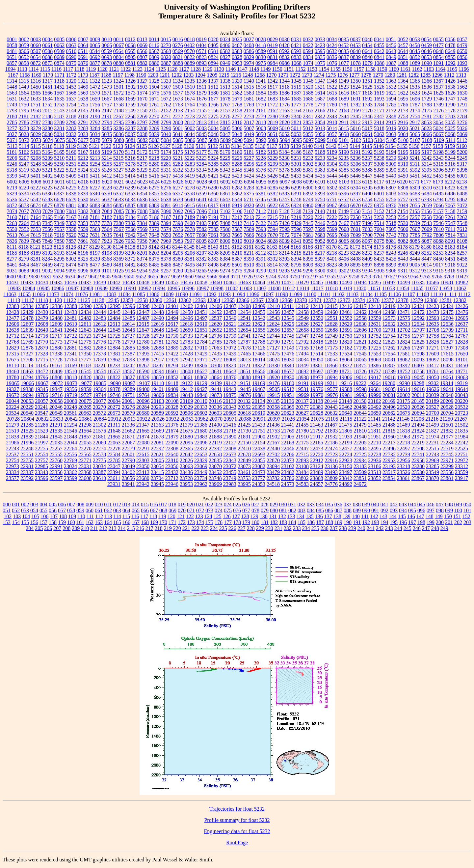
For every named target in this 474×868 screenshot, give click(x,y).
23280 (418, 466)
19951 (288, 395)
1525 (367, 87)
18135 (41, 365)
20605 (230, 413)
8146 (201, 247)
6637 (154, 199)
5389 (379, 170)
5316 (450, 164)
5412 (107, 176)
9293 (284, 271)
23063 (186, 466)
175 (209, 522)
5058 (344, 134)
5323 (71, 170)
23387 (99, 472)
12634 (418, 324)
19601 (375, 389)
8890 (344, 265)
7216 (284, 217)
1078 (355, 63)
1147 (242, 69)
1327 (142, 81)
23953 (186, 484)
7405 (213, 223)
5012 (308, 128)
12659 (317, 330)
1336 (201, 81)
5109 (439, 140)
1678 (225, 99)
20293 (157, 407)
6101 (320, 182)
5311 (415, 164)
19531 (302, 389)
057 (62, 510)
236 (325, 528)
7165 (47, 217)
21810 (360, 431)
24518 (273, 484)
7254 (403, 217)
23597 (56, 478)
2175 (427, 111)
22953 (389, 460)
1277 (354, 75)
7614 (24, 235)
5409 (71, 176)
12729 (157, 336)
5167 (83, 152)
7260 (438, 217)
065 (136, 510)
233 (297, 528)
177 (228, 522)
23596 (41, 478)
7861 (83, 241)
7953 (130, 241)
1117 (68, 69)
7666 (249, 235)
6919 (237, 205)
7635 (107, 235)
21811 (374, 431)
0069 (142, 45)
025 (237, 504)
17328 (41, 354)
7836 (12, 241)
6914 (178, 205)
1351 (367, 81)
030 (283, 504)
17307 (447, 348)
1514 (237, 87)
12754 (389, 336)
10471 (288, 282)
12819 (331, 342)
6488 (462, 194)
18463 (27, 371)
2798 (154, 122)
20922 (144, 419)
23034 (99, 466)
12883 (99, 348)
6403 (391, 194)
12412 (302, 306)
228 (251, 528)
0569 (178, 51)
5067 (438, 134)
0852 (415, 57)
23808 (317, 478)
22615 (143, 454)
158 (53, 522)
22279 (128, 448)
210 (85, 528)
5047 (225, 134)
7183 (118, 217)
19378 (114, 389)
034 (320, 504)
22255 (41, 448)
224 (214, 528)
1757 (107, 105)
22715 (302, 454)
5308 (379, 164)
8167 (320, 247)
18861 (186, 377)
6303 (344, 188)
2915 (391, 122)
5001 (178, 128)
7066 (438, 205)
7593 (261, 229)
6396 (344, 194)
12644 (99, 330)
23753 (244, 478)
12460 (331, 312)
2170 (367, 111)
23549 (433, 472)
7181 (95, 217)
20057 (42, 401)
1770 (261, 105)
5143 (343, 146)
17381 (114, 354)
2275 (213, 116)
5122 (106, 146)
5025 (450, 128)
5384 (332, 170)
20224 (13, 407)
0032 (308, 39)
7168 (83, 217)
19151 (244, 383)
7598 (320, 229)
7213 (249, 217)
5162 (24, 152)
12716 (41, 336)
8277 (12, 259)
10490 (346, 282)
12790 (273, 342)
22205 (360, 443)
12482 (85, 318)
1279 (378, 75)
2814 (213, 122)
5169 (107, 152)
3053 (427, 122)
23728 (186, 478)
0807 (142, 57)
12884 (114, 348)
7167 (71, 217)
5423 (237, 176)
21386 (201, 425)
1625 (438, 93)
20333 (201, 407)
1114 (33, 69)
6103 (344, 182)
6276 (166, 188)
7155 (414, 211)
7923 (107, 241)
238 (343, 528)
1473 (107, 87)
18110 (13, 365)
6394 (332, 194)
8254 (450, 253)
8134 (118, 247)
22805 (157, 460)
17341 (70, 354)
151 (457, 516)
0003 (36, 39)
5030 (47, 134)
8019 (249, 241)
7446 (320, 223)
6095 (261, 182)
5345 (237, 170)
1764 (190, 105)
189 (338, 522)
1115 (45, 69)
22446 (288, 448)
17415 (157, 354)
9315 (438, 271)
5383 (320, 170)
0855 (450, 57)
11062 (460, 288)
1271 (283, 75)
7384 (142, 223)
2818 (261, 122)
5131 (201, 146)
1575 (154, 93)
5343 (225, 170)
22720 (317, 454)
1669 (130, 99)
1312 (449, 75)
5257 (118, 164)
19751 (128, 395)
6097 (285, 182)
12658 (302, 330)
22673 (230, 454)
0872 (36, 63)
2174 (415, 111)
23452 (215, 472)
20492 (375, 407)
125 (218, 516)
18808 (56, 377)
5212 (83, 158)
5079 (107, 140)
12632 (389, 324)
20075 (85, 401)
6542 (36, 199)
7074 (12, 211)
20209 (447, 401)
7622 (83, 235)
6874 (36, 205)
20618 (244, 413)
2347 (379, 116)
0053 (415, 39)
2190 (95, 116)
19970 (317, 395)
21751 (259, 431)
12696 (360, 330)
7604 (379, 229)
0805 (130, 57)
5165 (59, 152)
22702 (273, 454)
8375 (154, 259)
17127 (273, 348)
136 (319, 516)
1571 (107, 93)
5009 (273, 128)
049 (458, 504)
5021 (415, 128)
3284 (95, 128)
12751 (360, 336)
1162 (417, 69)
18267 (143, 365)
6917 (213, 205)
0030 (284, 39)
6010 (48, 182)
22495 (375, 448)
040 (375, 504)
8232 (367, 253)
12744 (273, 336)
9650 (129, 277)
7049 (403, 205)
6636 (142, 199)
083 (302, 510)
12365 (228, 300)
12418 (375, 306)
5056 (320, 134)
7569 (142, 229)
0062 (59, 45)
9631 (46, 277)
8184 (462, 247)
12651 (201, 330)
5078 (95, 140)
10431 (13, 282)
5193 (379, 152)
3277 (12, 128)
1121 (114, 69)
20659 (375, 413)
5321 (47, 170)
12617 (172, 324)
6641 (201, 199)
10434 (41, 282)
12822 (375, 342)
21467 (331, 425)
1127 (184, 69)
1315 (24, 81)
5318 (12, 170)
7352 (71, 223)
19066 (27, 383)
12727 (128, 336)
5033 (83, 134)
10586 (433, 282)
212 (103, 528)
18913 (259, 377)
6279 (201, 188)
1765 (201, 105)
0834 (308, 57)
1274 (319, 75)
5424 (249, 176)
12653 (230, 330)
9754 (319, 277)
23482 (288, 472)
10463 (244, 282)
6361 (225, 194)
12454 (244, 312)
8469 (47, 265)
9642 (93, 277)
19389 (128, 389)
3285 (107, 128)
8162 (260, 247)
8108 (462, 241)
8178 (403, 247)
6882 (83, 205)
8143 (166, 247)
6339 (83, 194)
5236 (355, 158)
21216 (432, 419)
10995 (173, 288)
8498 (213, 265)
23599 (70, 478)
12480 (56, 318)
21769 (288, 431)
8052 (320, 241)
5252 (83, 164)
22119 (215, 443)
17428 (186, 354)
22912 (317, 460)
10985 (43, 288)
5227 (249, 158)
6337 (59, 194)
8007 (213, 241)
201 (449, 522)
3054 (438, 122)
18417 (432, 365)
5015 (344, 128)
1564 (24, 93)
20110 (201, 401)
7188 (178, 217)
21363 (157, 425)
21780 (302, 431)
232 (288, 528)
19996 (375, 395)
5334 (201, 170)
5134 (236, 146)
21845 (56, 437)
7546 (438, 223)
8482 (130, 265)
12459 (317, 312)
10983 (14, 288)
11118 (41, 300)
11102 (338, 294)
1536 (427, 87)
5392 (415, 170)
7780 (403, 235)
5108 (427, 140)
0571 (201, 51)
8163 (272, 247)
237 (334, 528)
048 (449, 504)
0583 (237, 51)
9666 (212, 277)
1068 (296, 63)
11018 (331, 288)
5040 (166, 134)
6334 (24, 194)
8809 (308, 265)
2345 (355, 116)
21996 (27, 443)
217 (149, 528)
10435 (56, 282)
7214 (261, 217)
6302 (332, 188)
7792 (427, 235)
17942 (186, 360)
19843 (186, 395)
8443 (403, 259)
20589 (157, 413)
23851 (360, 478)
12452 (215, 312)
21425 (244, 425)
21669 (157, 431)
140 (356, 516)
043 (403, 504)
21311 (114, 425)
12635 (433, 324)
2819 (273, 122)
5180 (237, 152)
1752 (47, 105)
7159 (462, 211)
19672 (13, 395)
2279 (261, 116)
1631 (12, 99)
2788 (47, 122)
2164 (296, 111)
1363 (391, 81)
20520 (404, 407)
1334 (178, 81)
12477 (13, 318)
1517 (273, 87)
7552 (24, 229)
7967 (154, 241)
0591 (273, 51)
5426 (273, 176)
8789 (284, 265)
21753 (273, 431)
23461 (244, 472)
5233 (320, 158)
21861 (99, 437)
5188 (320, 152)
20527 (433, 407)
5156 (414, 146)
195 (394, 522)
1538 (450, 87)
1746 (438, 99)
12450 (186, 312)
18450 (461, 365)
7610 (438, 229)
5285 (213, 164)
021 (200, 504)
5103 (368, 140)
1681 (249, 99)
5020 (403, 128)
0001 (12, 39)
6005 (24, 182)
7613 (12, 235)
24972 (360, 484)
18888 (244, 377)
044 (412, 504)
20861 (86, 419)
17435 (215, 354)
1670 (142, 99)
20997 (274, 419)
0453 (355, 45)
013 (126, 504)
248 (435, 528)
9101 (107, 271)
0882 (142, 63)
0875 (71, 63)
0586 (249, 51)
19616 (418, 389)
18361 (316, 365)
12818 (317, 342)
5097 (308, 140)
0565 (130, 51)
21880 (186, 437)
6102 (332, 182)
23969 (215, 484)
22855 (259, 460)
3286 (118, 128)
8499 (225, 265)
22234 (447, 443)
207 (57, 528)
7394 (166, 223)
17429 (201, 354)
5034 (95, 134)
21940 (360, 437)
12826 (433, 342)
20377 (302, 407)
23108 (302, 466)
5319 (24, 170)
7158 (450, 211)
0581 (213, 51)
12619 (201, 324)
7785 (415, 235)
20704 (447, 413)
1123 (137, 69)
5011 (296, 128)
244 (398, 528)
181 (265, 522)
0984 (273, 63)
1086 (379, 63)
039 (366, 504)
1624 (427, 93)
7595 (284, 229)
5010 (284, 128)
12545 (288, 318)
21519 (13, 431)
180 (255, 522)
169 (154, 522)
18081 (389, 360)
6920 (249, 205)
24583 (302, 484)
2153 (178, 111)
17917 (157, 360)
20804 (28, 419)
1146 (231, 69)
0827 (225, 57)
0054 (427, 39)
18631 (215, 371)
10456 (186, 282)
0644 (403, 51)
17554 (389, 354)
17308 (461, 348)
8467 (36, 265)
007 (71, 504)
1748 (462, 99)
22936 (375, 460)
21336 (128, 425)
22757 (41, 460)
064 (126, 510)
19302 (432, 383)
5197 (427, 152)
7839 (24, 241)
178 (237, 522)
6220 (24, 188)
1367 (438, 81)
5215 (118, 158)
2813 (201, 122)
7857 (71, 241)
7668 (261, 235)
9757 (342, 277)
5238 (379, 158)
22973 (13, 466)
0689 (59, 57)
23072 (230, 466)
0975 (261, 63)
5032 (71, 134)
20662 (389, 413)
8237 (379, 253)
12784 (201, 342)
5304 (332, 164)
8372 (130, 259)
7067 (450, 205)
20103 (158, 401)
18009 (230, 360)
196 (403, 522)
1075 (320, 63)
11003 (245, 288)
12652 (215, 330)
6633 (118, 199)
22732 (389, 454)
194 (384, 522)
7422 (261, 223)
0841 (379, 57)
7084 (107, 211)
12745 (288, 336)
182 (274, 522)
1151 (289, 69)
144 (393, 516)
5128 (177, 146)
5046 (213, 134)
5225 (225, 158)
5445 (344, 176)
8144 (177, 247)
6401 (379, 194)
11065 (24, 294)
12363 (199, 300)
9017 (438, 265)
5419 (190, 176)
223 (205, 528)
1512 (213, 87)
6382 (273, 194)
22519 (447, 448)
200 (440, 522)
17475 (273, 354)
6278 (190, 188)
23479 (273, 472)
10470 (273, 282)
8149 (213, 247)
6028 (202, 182)
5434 (308, 176)
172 (182, 522)
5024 (438, 128)
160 (71, 522)
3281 (59, 128)
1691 (355, 99)
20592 (172, 413)
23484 (302, 472)
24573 (288, 484)
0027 (249, 39)
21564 (85, 431)
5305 (344, 164)
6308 (403, 188)
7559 (83, 229)
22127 (230, 443)
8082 (403, 241)
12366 (243, 300)
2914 (379, 122)
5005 (225, 128)
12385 (41, 306)
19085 (100, 383)
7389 (154, 223)
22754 (13, 460)
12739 (230, 336)
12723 (85, 336)
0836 (332, 57)
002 (25, 504)
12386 (56, 306)
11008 (274, 288)
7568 (130, 229)
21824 (418, 431)
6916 (201, 205)
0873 (47, 63)
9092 (47, 271)
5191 (355, 152)
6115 (367, 182)
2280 (273, 116)
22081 (157, 443)
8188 (24, 253)
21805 (346, 431)
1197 (118, 75)
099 (449, 510)
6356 (166, 194)
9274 (225, 271)
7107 (249, 211)
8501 (237, 265)
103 (17, 516)
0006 (71, 39)
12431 (56, 312)
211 (94, 528)
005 (53, 504)
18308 (215, 365)
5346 (249, 170)
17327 (27, 354)
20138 (316, 401)
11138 (98, 300)
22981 (27, 466)
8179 (414, 247)
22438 (259, 448)
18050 (317, 360)
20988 (245, 419)
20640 (346, 413)
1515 (249, 87)
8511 (261, 265)
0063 (71, 45)
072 (200, 510)
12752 (375, 336)
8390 (249, 259)
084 (311, 510)
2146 (95, 111)
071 (191, 510)
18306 (200, 365)
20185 (418, 401)
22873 (288, 460)
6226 (83, 188)
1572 (118, 93)
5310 (403, 164)
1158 (370, 69)
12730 (172, 336)
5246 (12, 164)
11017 (317, 288)
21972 (418, 437)
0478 (450, 45)
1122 (126, 69)
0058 (12, 45)
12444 (99, 312)
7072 (462, 205)
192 (366, 522)
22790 (128, 460)
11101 (324, 294)
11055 (417, 288)
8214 (284, 253)
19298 (418, 383)
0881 (130, 63)
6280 (213, 188)
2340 (296, 116)
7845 (36, 241)
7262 (462, 217)
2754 (415, 116)
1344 (284, 81)
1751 (36, 105)
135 (310, 516)
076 (237, 510)
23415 (157, 472)
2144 (71, 111)
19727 (85, 395)
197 (412, 522)
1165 (452, 69)
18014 (259, 360)
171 (172, 522)
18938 (302, 377)
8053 (332, 241)
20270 (99, 407)
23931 (114, 484)
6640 (190, 199)
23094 (273, 466)
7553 (36, 229)
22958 (418, 460)
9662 (200, 277)
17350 (85, 354)
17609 (433, 354)
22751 (461, 454)
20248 (70, 407)
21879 (172, 437)
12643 (85, 330)
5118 (59, 146)
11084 (124, 294)
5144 (355, 146)
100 (458, 510)
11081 (96, 294)
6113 (356, 182)
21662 (128, 431)
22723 (331, 454)
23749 (230, 478)
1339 (237, 81)
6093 (237, 182)
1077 (344, 63)
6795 (450, 199)
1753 (59, 105)
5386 (355, 170)
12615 (143, 324)
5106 (403, 140)
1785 (391, 105)
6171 (414, 182)
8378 (166, 259)
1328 (154, 81)
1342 (273, 81)
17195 (360, 348)
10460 (215, 282)
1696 (415, 99)
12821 (360, 342)
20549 (56, 413)
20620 (273, 413)
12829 (13, 348)
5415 (142, 176)
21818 (404, 431)
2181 (24, 116)
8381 (190, 259)
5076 (71, 140)
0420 (284, 45)
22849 (244, 460)
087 (338, 510)
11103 (352, 294)
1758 (118, 105)
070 (182, 510)
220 (177, 528)
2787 (36, 122)
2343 (332, 116)
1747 (450, 99)
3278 (24, 128)
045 (421, 504)
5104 (380, 140)
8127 (83, 247)
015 (145, 504)
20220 (461, 401)
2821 (296, 122)
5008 (261, 128)
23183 (360, 466)
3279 (36, 128)
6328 (462, 188)
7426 (284, 223)
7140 (320, 211)
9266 (213, 271)
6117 (379, 182)
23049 (128, 466)
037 (348, 504)
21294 (70, 425)
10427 (462, 277)
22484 (360, 448)
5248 (36, 164)
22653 (201, 454)
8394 (296, 259)
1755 (83, 105)
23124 (317, 466)
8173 (355, 247)
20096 (143, 401)
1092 (450, 63)
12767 (461, 336)
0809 (154, 57)
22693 (259, 454)
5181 (249, 152)
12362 (185, 300)
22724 (346, 454)
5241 (415, 158)
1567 (59, 93)
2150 (142, 111)
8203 (154, 253)
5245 (462, 158)
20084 (114, 401)
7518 (391, 223)
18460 (13, 371)
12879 (41, 348)
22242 (461, 443)
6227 (95, 188)
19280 (389, 383)
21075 (317, 419)
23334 (13, 472)
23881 (447, 478)
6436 (403, 194)
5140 (307, 146)
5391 (403, 170)
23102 (288, 466)
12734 (201, 336)
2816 (237, 122)
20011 (418, 395)
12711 (461, 330)
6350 (107, 194)
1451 (47, 87)
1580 (213, 93)
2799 (166, 122)
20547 (41, 413)
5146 (379, 146)
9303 (355, 271)
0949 (225, 63)
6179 (438, 182)
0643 (391, 51)
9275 (237, 271)
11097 (267, 294)
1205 (212, 75)
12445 (114, 312)
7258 (427, 217)
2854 (320, 122)
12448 (157, 312)
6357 (178, 194)
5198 (438, 152)
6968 (344, 205)
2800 (178, 122)
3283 (83, 128)
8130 (106, 247)
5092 (261, 140)
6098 (297, 182)
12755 (404, 336)
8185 (12, 253)
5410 (83, 176)
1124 (149, 69)
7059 (427, 205)
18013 (244, 360)
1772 (273, 105)
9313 (427, 271)
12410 (273, 306)
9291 (273, 271)
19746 (114, 395)
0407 (237, 45)
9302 (344, 271)
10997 (202, 288)
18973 (317, 377)
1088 (403, 63)
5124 (130, 146)
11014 (303, 288)
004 (43, 504)
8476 (83, 265)
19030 (404, 377)
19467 (259, 389)
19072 (56, 383)
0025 (237, 39)
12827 (447, 342)
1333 (166, 81)
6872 (12, 205)
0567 (154, 51)
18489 (56, 371)
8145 (189, 247)
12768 (13, 342)
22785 (114, 460)
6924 (296, 205)
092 (384, 510)
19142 (230, 383)
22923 (346, 460)
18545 (85, 371)
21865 (114, 437)
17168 (317, 348)
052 (16, 510)
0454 (367, 45)
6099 (308, 182)
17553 (375, 354)
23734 (201, 478)
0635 (344, 51)
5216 (130, 158)
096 (421, 510)
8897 (367, 265)
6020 (107, 182)
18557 (114, 371)
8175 (379, 247)
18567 (128, 371)
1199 (141, 75)
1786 (403, 105)
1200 (153, 75)
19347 (56, 389)
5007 (249, 128)
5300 (284, 164)
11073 (53, 294)
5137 (272, 146)
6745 (261, 199)
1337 (213, 81)
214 (122, 528)
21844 (41, 437)
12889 (172, 348)
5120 (82, 146)
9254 (142, 271)
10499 (404, 282)
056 (53, 510)
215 (131, 528)
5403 (59, 176)
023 (219, 504)
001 (16, 504)
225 (223, 528)
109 (72, 516)
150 (448, 516)
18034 (302, 360)
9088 (24, 271)
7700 (367, 235)
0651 (12, 57)
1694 (391, 99)
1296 (437, 75)
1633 (36, 99)
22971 (447, 460)
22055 (85, 443)
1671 (154, 99)
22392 (215, 448)
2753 (403, 116)
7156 (426, 211)
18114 (27, 365)
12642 (70, 330)
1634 (47, 99)
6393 (320, 194)
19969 (302, 395)
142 (374, 516)
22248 (27, 448)
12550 (317, 318)
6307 (391, 188)
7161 (24, 217)
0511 (83, 51)
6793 (427, 199)
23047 (114, 466)
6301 (320, 188)
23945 (157, 484)
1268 (259, 75)
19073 (71, 383)
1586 (284, 93)
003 (34, 504)
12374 (358, 300)
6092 (225, 182)
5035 (107, 134)
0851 (403, 57)
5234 (332, 158)
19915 (273, 395)
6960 (308, 205)
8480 (107, 265)
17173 (331, 348)
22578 (99, 454)
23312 (461, 466)
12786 (230, 342)
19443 (230, 389)
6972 (367, 205)
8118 (24, 247)
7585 (213, 229)
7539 (415, 223)
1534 (403, 87)
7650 (166, 235)
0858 (24, 63)
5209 (47, 158)
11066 (38, 294)
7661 (213, 235)
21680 (201, 431)
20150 (360, 401)
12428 (13, 312)
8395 (308, 259)
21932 (331, 437)
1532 (391, 87)
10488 (331, 282)
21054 (303, 419)
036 (338, 504)
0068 (130, 45)
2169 (355, 111)
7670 (273, 235)
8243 (391, 253)
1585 (273, 93)
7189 (190, 217)
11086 (153, 294)
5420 (201, 176)
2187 (59, 116)
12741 (244, 336)
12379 (416, 300)
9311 (403, 271)
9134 (130, 271)
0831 (273, 57)
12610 (70, 324)
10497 (389, 282)
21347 (143, 425)
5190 (344, 152)
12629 (346, 324)
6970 (355, 205)
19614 (404, 389)
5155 (402, 146)
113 (108, 516)
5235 (344, 158)
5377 (273, 170)
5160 (461, 146)
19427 (201, 389)
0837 (344, 57)
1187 (94, 75)
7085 (119, 211)
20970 (216, 419)
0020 (213, 39)
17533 (331, 354)
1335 (190, 81)
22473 (317, 448)
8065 (344, 241)
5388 (367, 170)
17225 (375, 348)
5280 (154, 164)
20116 (215, 401)
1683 (273, 99)
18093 (418, 360)
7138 (296, 211)
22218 (404, 443)
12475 (447, 312)
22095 (186, 443)
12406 (215, 306)
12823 (389, 342)
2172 (391, 111)
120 (171, 516)
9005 (415, 265)
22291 (143, 448)
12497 (201, 318)
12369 (286, 300)
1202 (176, 75)
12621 (230, 324)
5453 (438, 176)
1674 (190, 99)
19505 (273, 389)
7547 (450, 223)
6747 (284, 199)
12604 (447, 318)
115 (126, 516)
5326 (107, 170)
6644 (237, 199)
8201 (142, 253)
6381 (261, 194)
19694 (27, 395)
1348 (332, 81)
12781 (157, 342)
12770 (41, 342)
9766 (437, 277)
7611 (450, 229)
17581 (404, 354)
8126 (71, 247)
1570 (95, 93)
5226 (237, 158)
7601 (355, 229)
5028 (24, 134)
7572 (154, 229)
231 (278, 528)
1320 (71, 81)
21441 (288, 425)
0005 (59, 39)
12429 (27, 312)
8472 (59, 265)
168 (145, 522)
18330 (273, 365)
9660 (188, 277)
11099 (296, 294)
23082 (259, 466)
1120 (102, 69)
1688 (332, 99)
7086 (131, 211)
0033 (320, 39)
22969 (433, 460)
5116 (47, 146)
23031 (85, 466)
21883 (201, 437)
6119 (391, 182)
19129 (201, 383)
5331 (166, 170)
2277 (237, 116)
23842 (346, 478)
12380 (431, 300)
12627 (317, 324)
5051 (273, 134)
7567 (118, 229)
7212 (237, 217)
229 (260, 528)
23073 (244, 466)
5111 (450, 140)
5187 (308, 152)
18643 (230, 371)
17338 (56, 354)
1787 (415, 105)
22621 (157, 454)
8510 (249, 265)
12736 (215, 336)
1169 (36, 75)
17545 (360, 354)
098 (440, 510)
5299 (273, 164)
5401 (36, 176)
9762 (390, 277)
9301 (332, 271)
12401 (172, 306)
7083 (95, 211)
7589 (249, 229)
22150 (244, 443)
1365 (415, 81)
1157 (359, 69)
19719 (70, 395)
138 (337, 516)
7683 (320, 235)
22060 (99, 443)
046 (431, 504)
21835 (461, 431)
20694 (418, 413)
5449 (391, 176)
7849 (47, 241)
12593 (433, 318)
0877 (95, 63)
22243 (13, 448)
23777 (259, 478)
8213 (273, 253)
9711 (236, 277)
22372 (201, 448)
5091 (249, 140)
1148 (254, 69)
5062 (379, 134)
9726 (248, 277)
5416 (154, 176)
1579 (201, 93)
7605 (391, 229)
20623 (288, 413)
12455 (259, 312)
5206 (12, 158)
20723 (461, 413)
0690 (71, 57)
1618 (367, 93)
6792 (415, 199)
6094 (249, 182)
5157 (426, 146)
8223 (344, 253)
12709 (447, 330)
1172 (71, 75)
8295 (59, 259)
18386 (374, 365)
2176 (438, 111)
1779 (320, 105)
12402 (186, 306)
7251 (367, 217)
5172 (142, 152)
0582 (225, 51)
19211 (331, 383)
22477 (346, 448)
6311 (438, 188)
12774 (70, 342)
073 (209, 510)
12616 (157, 324)
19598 (360, 389)
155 (25, 522)
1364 (403, 81)
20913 (129, 419)
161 (80, 522)
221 (186, 528)
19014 (360, 377)
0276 (178, 45)
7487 (355, 223)
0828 (237, 57)
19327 (13, 389)
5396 (438, 170)
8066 (355, 241)
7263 (12, 223)
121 (181, 516)
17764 (70, 360)
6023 (143, 182)
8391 (261, 259)
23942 (143, 484)
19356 (70, 389)
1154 (324, 69)
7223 (344, 217)
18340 (287, 365)
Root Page (237, 842)
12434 (85, 312)
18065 (360, 360)
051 (7, 510)
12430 (41, 312)
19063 (461, 377)
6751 (332, 199)
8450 (438, 259)
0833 (296, 57)
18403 (418, 365)
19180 (288, 383)
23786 (288, 478)
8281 (36, 259)
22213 (389, 443)
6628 (59, 199)
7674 (296, 235)
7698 (344, 235)
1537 (438, 87)
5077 (83, 140)
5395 (427, 170)
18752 (404, 371)
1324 (118, 81)
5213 (95, 158)
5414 (130, 176)
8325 (83, 259)
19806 (157, 395)
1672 (166, 99)
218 (159, 528)
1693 (379, 99)
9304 (367, 271)
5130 (189, 146)
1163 (429, 69)
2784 (462, 116)
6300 (308, 188)
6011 (59, 182)
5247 (24, 164)
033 (311, 504)
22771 (85, 460)
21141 (374, 419)
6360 (213, 194)
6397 (355, 194)
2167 (332, 111)
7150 (355, 211)
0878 (107, 63)
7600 (344, 229)
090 (366, 510)
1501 (118, 87)
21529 (41, 431)
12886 (143, 348)
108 (63, 516)
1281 (402, 75)
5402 (47, 176)
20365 (288, 407)
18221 (99, 365)
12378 (402, 300)
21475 (346, 425)
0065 (95, 45)
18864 (215, 377)
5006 (237, 128)
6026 (178, 182)
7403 (201, 223)
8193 (59, 253)
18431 (447, 365)
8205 (178, 253)
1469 (83, 87)
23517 (389, 472)
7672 (284, 235)
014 (136, 504)
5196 (415, 152)
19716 (56, 395)
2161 (261, 111)
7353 (83, 223)
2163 (284, 111)
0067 (118, 45)
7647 (142, 235)
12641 (56, 330)
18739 (389, 371)
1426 (450, 81)
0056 (450, 39)
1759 (130, 105)
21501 (447, 425)
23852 (375, 478)
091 (375, 510)
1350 (355, 81)
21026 (288, 419)
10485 (317, 282)
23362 (70, 472)
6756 (391, 199)
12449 (172, 312)
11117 (28, 300)
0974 (249, 63)
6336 (47, 194)
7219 (296, 217)
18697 (317, 371)
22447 (302, 448)
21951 (375, 437)
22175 (302, 443)
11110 (436, 294)
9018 (450, 265)
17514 (317, 354)
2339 (284, 116)
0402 (190, 45)
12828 (461, 342)
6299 (296, 188)
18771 (461, 371)
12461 (346, 312)
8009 (225, 241)
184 (292, 522)
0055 (438, 39)
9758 (354, 277)
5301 (296, 164)
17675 (13, 360)
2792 (95, 122)
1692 (367, 99)
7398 (178, 223)
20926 (158, 419)
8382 (201, 259)
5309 (391, 164)
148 (430, 516)
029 (274, 504)
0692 (95, 57)
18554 (99, 371)
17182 (346, 348)
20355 (259, 407)
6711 (249, 199)
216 (140, 528)
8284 (47, 259)
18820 (85, 377)
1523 (344, 87)
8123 (47, 247)
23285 (433, 466)
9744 (271, 277)
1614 (320, 93)
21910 (302, 437)
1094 (11, 69)
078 (255, 510)
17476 (288, 354)
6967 (332, 205)
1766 (213, 105)
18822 (114, 377)
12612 (99, 324)
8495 (190, 265)
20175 (403, 401)
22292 (157, 448)
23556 (447, 472)
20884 (100, 419)
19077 (85, 383)
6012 (71, 182)
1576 (166, 93)
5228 (261, 158)
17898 (143, 360)
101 (467, 510)
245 (408, 528)
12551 (331, 318)
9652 (141, 277)
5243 (438, 158)
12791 (288, 342)
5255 (107, 164)
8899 (391, 265)
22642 (186, 454)
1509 (178, 87)
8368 (107, 259)
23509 (360, 472)
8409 (367, 259)
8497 (201, 265)
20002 (404, 395)
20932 (172, 419)
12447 (143, 312)
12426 (461, 306)
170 (163, 522)
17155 (302, 348)
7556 (47, 229)
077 (246, 510)
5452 (427, 176)
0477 (438, 45)
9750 (295, 277)
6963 (320, 205)
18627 (201, 371)
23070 (215, 466)
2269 (142, 116)
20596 (186, 413)
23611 (114, 478)
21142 (389, 419)
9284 (249, 271)
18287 (157, 365)
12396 (128, 306)
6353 (130, 194)
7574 (166, 229)
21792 (317, 431)
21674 (172, 431)
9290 (261, 271)
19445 (244, 389)
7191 (213, 217)
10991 (130, 288)
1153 (312, 69)
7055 (415, 205)
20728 (13, 419)
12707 (418, 330)
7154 (403, 211)
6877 (47, 205)
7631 (95, 235)
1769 (249, 105)
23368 (85, 472)
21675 (186, 431)
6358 (190, 194)
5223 (201, 158)
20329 (186, 407)
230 (269, 528)
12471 (404, 312)
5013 (320, 128)
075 (228, 510)
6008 (36, 182)
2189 (83, 116)
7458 (332, 223)
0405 (213, 45)
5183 (273, 152)
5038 (142, 134)
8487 (178, 265)
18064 (346, 360)
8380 (178, 259)
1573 (130, 93)
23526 (404, 472)
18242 (128, 365)
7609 (427, 229)
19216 (345, 383)
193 (375, 522)
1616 (344, 93)
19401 (157, 389)
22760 (56, 460)
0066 (107, 45)
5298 (261, 164)
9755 (330, 277)
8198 (107, 253)
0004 (47, 39)
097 (431, 510)
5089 (225, 140)
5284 (201, 164)
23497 (346, 472)
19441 (215, 389)
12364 (214, 300)
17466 (259, 354)
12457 (288, 312)
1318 (59, 81)
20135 (273, 401)
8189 (36, 253)
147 (420, 516)
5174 (166, 152)
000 (7, 504)
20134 (258, 401)
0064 (83, 45)
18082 (404, 360)
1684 (284, 99)
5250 (59, 164)
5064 (403, 134)
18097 (433, 360)
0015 (166, 39)
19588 (346, 389)
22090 (172, 443)
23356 (56, 472)
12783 (186, 342)
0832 (284, 57)
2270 (154, 116)
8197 (95, 253)
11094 (238, 294)
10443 (128, 282)
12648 (157, 330)
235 (315, 528)
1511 (201, 87)
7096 (202, 211)
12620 (215, 324)
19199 (317, 383)
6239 (130, 188)
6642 (213, 199)
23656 (128, 478)
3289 (154, 128)
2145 (83, 111)
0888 (178, 63)
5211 (71, 158)
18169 (70, 365)
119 (162, 516)
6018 (83, 182)
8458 (462, 259)
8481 (118, 265)
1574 (142, 93)
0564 (118, 51)
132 (282, 516)
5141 (319, 146)
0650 (462, 51)
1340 (249, 81)
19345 (41, 389)
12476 (461, 312)
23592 (27, 478)
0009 (95, 39)
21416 (230, 425)
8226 (355, 253)
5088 (214, 140)
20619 (259, 413)
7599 (332, 229)
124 (208, 516)
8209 (225, 253)
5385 (344, 170)
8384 (225, 259)
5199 (450, 152)
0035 (344, 39)
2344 (344, 116)
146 (411, 516)
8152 (237, 247)
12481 (70, 318)
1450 (36, 87)
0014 (154, 39)
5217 (142, 158)
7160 (12, 217)
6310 (427, 188)
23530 (418, 472)
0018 (190, 39)
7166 (59, 217)
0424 (332, 45)
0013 (142, 39)
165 (117, 522)
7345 (47, 223)
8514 (273, 265)
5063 (391, 134)
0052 (403, 39)
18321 (244, 365)
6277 (178, 188)
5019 (391, 128)
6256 (142, 188)
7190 (201, 217)
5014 (332, 128)
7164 (36, 217)
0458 (415, 45)
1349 (344, 81)
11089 (167, 294)
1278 (366, 75)
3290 (166, 128)
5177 (201, 152)
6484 (427, 194)
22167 (273, 443)
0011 (118, 39)
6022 (131, 182)
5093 (273, 140)
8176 (391, 247)
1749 (12, 105)
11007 (260, 288)
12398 (143, 306)
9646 (117, 277)
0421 (296, 45)
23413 (143, 472)
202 (458, 522)
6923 (284, 205)
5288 (237, 164)
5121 (94, 146)
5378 (284, 170)
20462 (346, 407)
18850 (157, 377)
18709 (331, 371)
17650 (461, 354)
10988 (87, 288)
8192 (47, 253)
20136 (287, 401)
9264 (190, 271)
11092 (210, 294)
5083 (154, 140)
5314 (427, 164)
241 (371, 528)
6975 (379, 205)
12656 (273, 330)
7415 (249, 223)
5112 (462, 140)
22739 (404, 454)
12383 (13, 306)
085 (320, 510)
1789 (438, 105)
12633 (404, 324)
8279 (24, 259)
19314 (447, 383)
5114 (24, 146)
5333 (190, 170)
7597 (308, 229)
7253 (391, 217)
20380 (317, 407)
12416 (346, 306)
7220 (308, 217)
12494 (172, 318)
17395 (143, 354)
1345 (296, 81)
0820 (166, 57)
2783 (450, 116)
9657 (165, 277)
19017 (375, 377)
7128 (284, 211)
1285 (425, 75)
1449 (24, 87)
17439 (230, 354)
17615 (447, 354)
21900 (259, 437)
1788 (427, 105)
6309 (415, 188)
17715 (41, 360)
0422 (308, 45)
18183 (85, 365)
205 (39, 528)
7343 (36, 223)
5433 (296, 176)
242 (380, 528)
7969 (166, 241)
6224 (59, 188)
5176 (190, 152)
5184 (284, 152)
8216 (308, 253)
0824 (213, 57)
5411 (95, 176)
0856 (462, 57)
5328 (130, 170)
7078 (36, 211)
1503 (142, 87)
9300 (320, 271)
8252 (427, 253)
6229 (118, 188)
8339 (95, 259)
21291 (56, 425)
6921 (261, 205)
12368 (272, 300)
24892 (346, 484)
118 (153, 516)
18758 (418, 371)
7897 (95, 241)
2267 (118, 116)
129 (254, 516)
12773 (56, 342)
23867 (418, 478)
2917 (415, 122)
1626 (450, 93)
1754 (71, 105)
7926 (118, 241)
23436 (186, 472)
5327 (118, 170)
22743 (433, 454)
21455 (302, 425)
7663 (225, 235)
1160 (394, 69)
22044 (70, 443)
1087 (391, 63)
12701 (389, 330)
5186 (296, 152)
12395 (114, 306)
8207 (201, 253)
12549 (302, 318)
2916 (403, 122)
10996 (188, 288)
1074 (308, 63)
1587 (296, 93)
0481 (12, 51)
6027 (190, 182)
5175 (178, 152)
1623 (415, 93)
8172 (343, 247)
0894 (213, 63)
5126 (153, 146)
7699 (355, 235)
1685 (296, 99)
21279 (13, 425)
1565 (36, 93)
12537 (215, 318)
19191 (302, 383)
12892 (186, 348)
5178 (213, 152)
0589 (261, 51)
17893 (128, 360)
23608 (85, 478)
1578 (190, 93)
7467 (344, 223)
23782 (273, 478)
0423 (320, 45)
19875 (230, 395)
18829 (143, 377)
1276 (342, 75)
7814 (450, 235)
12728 (143, 336)
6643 (225, 199)
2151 (154, 111)
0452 (344, 45)
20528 (447, 407)
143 (383, 516)
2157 (225, 111)
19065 (13, 383)
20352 (244, 407)
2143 (59, 111)
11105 (380, 294)
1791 (462, 105)
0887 (166, 63)
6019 (95, 182)
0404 (201, 45)
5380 (296, 170)
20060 (71, 401)
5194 (391, 152)
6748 (296, 199)
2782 (438, 116)
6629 (71, 199)
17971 (201, 360)
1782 (355, 105)
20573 (114, 413)
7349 (59, 223)
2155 (201, 111)
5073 (36, 140)
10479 (302, 282)
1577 (178, 93)
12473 (433, 312)
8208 (213, 253)
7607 (415, 229)
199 (431, 522)
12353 (127, 300)
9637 (82, 277)
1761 (154, 105)
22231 (433, 443)
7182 (107, 217)
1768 (237, 105)
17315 (13, 354)
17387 (128, 354)
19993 (360, 395)
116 (135, 516)
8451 (450, 259)
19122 (186, 383)
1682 (261, 99)
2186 (47, 116)
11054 (403, 288)
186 (311, 522)
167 (136, 522)
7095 (190, 211)
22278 (114, 448)
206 (48, 528)
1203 (188, 75)
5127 (165, 146)
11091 (196, 294)
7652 (178, 235)
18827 (128, 377)
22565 (85, 454)
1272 (295, 75)
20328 (172, 407)
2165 (308, 111)
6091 (214, 182)
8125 (59, 247)
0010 (107, 39)
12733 (186, 336)
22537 (13, 454)
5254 (95, 164)
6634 (130, 199)
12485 (128, 318)
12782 (172, 342)
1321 (83, 81)
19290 (403, 383)
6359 (201, 194)
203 (467, 522)
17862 (114, 360)
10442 (114, 282)
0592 (284, 51)
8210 (237, 253)
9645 (105, 277)
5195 (403, 152)
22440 (273, 448)
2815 (225, 122)
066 (145, 510)
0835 (320, 57)
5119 (71, 146)
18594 (157, 371)
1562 (462, 87)
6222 (36, 188)
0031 (296, 39)
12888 (157, 348)
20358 (273, 407)
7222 (332, 217)
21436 (273, 425)
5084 (166, 140)
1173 (83, 75)
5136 (260, 146)
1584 (261, 93)
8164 (284, 247)
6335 (36, 194)
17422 (172, 354)
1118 (79, 69)
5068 (450, 134)
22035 (56, 443)
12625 (288, 324)
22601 (128, 454)
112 (99, 516)
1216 (236, 75)
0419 (273, 45)
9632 (58, 277)
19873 (215, 395)
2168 (344, 111)
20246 (56, 407)
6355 (154, 194)
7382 (130, 223)
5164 (47, 152)
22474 (331, 448)
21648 (114, 431)
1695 (403, 99)
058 (71, 510)
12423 (433, 306)
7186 (154, 217)
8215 (296, 253)
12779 (128, 342)
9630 (34, 277)
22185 (317, 443)
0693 (107, 57)
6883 (95, 205)
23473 (259, 472)
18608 (186, 371)
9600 (11, 277)
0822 (190, 57)
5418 (178, 176)
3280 (47, 128)
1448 (12, 87)
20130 (229, 401)
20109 (187, 401)
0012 (130, 39)
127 (236, 516)
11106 (395, 294)
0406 (225, 45)
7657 (190, 235)
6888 (142, 205)
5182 (261, 152)
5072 (24, 140)
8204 (166, 253)
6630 (83, 199)
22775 (99, 460)
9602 (22, 277)
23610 (99, 478)
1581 (225, 93)
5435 (320, 176)
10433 (27, 282)
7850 (59, 241)
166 (126, 522)
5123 (118, 146)
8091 (450, 241)
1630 (462, 93)
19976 (331, 395)
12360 (156, 300)
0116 (154, 45)
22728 (375, 454)
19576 (317, 389)
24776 (331, 484)
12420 (404, 306)
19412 (186, 389)
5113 (12, 146)
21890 (230, 437)
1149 (265, 69)
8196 (83, 253)
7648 (154, 235)
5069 (462, 134)
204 (30, 528)
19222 (360, 383)
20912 (115, 419)
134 (301, 516)
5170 (118, 152)
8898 (379, 265)
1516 (261, 87)
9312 (415, 271)
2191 (107, 116)
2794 (107, 122)
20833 (57, 419)
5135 (248, 146)
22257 (56, 448)
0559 (107, 51)
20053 (27, 401)
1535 (415, 87)
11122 (70, 300)
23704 (157, 478)
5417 (166, 176)
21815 (389, 431)
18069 (375, 360)
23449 (201, 472)
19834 (172, 395)
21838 (13, 437)
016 (154, 504)
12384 (27, 306)
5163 (36, 152)
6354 (142, 194)
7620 (71, 235)
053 (25, 510)
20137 (302, 401)
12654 (244, 330)
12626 (302, 324)
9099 (95, 271)
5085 (178, 140)
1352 (379, 81)
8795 (296, 265)
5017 (367, 128)
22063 (114, 443)
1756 (95, 105)
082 (292, 510)
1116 (56, 69)
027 (255, 504)
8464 (24, 265)
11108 (423, 294)
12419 (389, 306)
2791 (83, 122)
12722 (70, 336)
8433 (379, 259)
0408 (249, 45)
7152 (379, 211)
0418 (261, 45)
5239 (391, 158)
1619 (379, 93)
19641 (447, 389)
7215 (273, 217)
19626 (433, 389)
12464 (375, 312)
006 (62, 504)
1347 (320, 81)
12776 (99, 342)
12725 (114, 336)
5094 (285, 140)
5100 (332, 140)
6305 (367, 188)
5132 (213, 146)
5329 (142, 170)
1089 (415, 63)
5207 (24, 158)
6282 (237, 188)
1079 (367, 63)
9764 (413, 277)
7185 (142, 217)
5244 (450, 158)
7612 (462, 229)
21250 (446, 419)
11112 (464, 294)
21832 (447, 431)
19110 (158, 383)
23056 (172, 466)
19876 (244, 395)
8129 (94, 247)
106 (44, 516)
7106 (237, 211)
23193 (389, 466)
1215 (224, 75)
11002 (231, 288)
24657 (317, 484)
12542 (259, 318)
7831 (462, 235)
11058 (446, 288)
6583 (47, 199)
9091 (36, 271)
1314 (12, 81)
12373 (344, 300)
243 (389, 528)
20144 (331, 401)
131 (273, 516)
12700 (375, 330)
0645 (415, 51)
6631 (95, 199)
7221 (320, 217)
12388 (70, 306)
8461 (12, 265)
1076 (332, 63)
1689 (344, 99)
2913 (367, 122)
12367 (257, 300)
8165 (296, 247)
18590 (143, 371)
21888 (215, 437)
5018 (379, 128)
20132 (244, 401)
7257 (415, 217)
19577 (331, 389)
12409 (259, 306)
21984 (461, 437)
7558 (71, 229)
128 (245, 516)
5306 (355, 164)
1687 (320, 99)
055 (43, 510)
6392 (308, 194)
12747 (302, 336)
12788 (259, 342)
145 (402, 516)
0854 (438, 57)
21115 (346, 419)
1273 (307, 75)
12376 (373, 300)
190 (348, 522)
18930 (288, 377)
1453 (71, 87)
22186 (331, 443)
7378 (107, 223)
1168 (25, 75)
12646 (128, 330)
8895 (355, 265)
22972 (461, 460)
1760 (142, 105)
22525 (461, 448)
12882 (85, 348)
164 (108, 522)
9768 (449, 277)
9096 (83, 271)
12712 (13, 336)
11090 (181, 294)
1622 (403, 93)
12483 (99, 318)
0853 (427, 57)
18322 (258, 365)
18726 (360, 371)
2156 (213, 111)
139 (347, 516)
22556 (70, 454)
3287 (130, 128)
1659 (95, 99)
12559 (375, 318)
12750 (346, 336)
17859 (99, 360)
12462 (360, 312)
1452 (59, 87)
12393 (99, 306)
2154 (190, 111)
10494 (360, 282)
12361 (170, 300)
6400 (367, 194)
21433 (259, 425)
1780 (332, 105)
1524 (355, 87)
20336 (215, 407)
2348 (391, 116)
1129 (207, 69)
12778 (114, 342)
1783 (367, 105)
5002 (190, 128)
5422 (225, 176)
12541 (244, 318)
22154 (259, 443)
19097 (129, 383)
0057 (462, 39)
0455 (379, 45)
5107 (415, 140)
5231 (296, 158)
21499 (433, 425)
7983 (178, 241)
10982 (461, 282)
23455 (230, 472)
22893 (302, 460)
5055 (308, 134)
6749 (308, 199)
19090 (114, 383)
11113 (14, 300)
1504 (154, 87)
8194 (71, 253)
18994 (331, 377)
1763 (178, 105)
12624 (273, 324)
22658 (215, 454)
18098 (447, 360)
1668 (118, 99)
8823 (332, 265)
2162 (273, 111)
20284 (143, 407)
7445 (308, 223)
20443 (331, 407)
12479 (41, 318)
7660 (201, 235)
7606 (403, 229)
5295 (249, 164)
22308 (172, 448)
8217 (320, 253)
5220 (166, 158)
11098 (281, 294)
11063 (10, 294)
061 (99, 510)
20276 (128, 407)
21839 (27, 437)
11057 (431, 288)
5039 (154, 134)
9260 (178, 271)
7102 (225, 211)
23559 (461, 472)
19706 (41, 395)
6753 (355, 199)
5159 (450, 146)
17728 (56, 360)
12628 (331, 324)
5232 (308, 158)
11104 (366, 294)
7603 (367, 229)
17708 (27, 360)
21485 (375, 425)
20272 (114, 407)
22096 (201, 443)
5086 (190, 140)
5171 (130, 152)
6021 (119, 182)
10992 (145, 288)
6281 (225, 188)
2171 (379, 111)
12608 (41, 324)
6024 (154, 182)
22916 (331, 460)
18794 (27, 377)
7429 (296, 223)
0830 (261, 57)
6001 (462, 176)
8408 (355, 259)
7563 (95, 229)
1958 (36, 111)
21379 (186, 425)
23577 (13, 478)
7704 (379, 235)
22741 (418, 454)
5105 (391, 140)
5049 (249, 134)
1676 (201, 99)
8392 (273, 259)
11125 (84, 300)
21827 (433, 431)
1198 (130, 75)
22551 (27, 454)
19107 (143, 383)
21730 (244, 431)
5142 (331, 146)
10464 (259, 282)
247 (426, 528)
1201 (165, 75)
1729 (427, 99)
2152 (166, 111)
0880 (118, 63)
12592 (418, 318)
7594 (273, 229)
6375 (249, 194)
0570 (190, 51)
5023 (427, 128)
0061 (47, 45)
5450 (403, 176)
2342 (320, 116)
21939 (346, 437)
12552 (346, 318)
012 (117, 504)
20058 (56, 401)
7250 (355, 217)
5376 (261, 170)
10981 (447, 282)
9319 (462, 271)
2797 (142, 122)
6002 (12, 182)
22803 (143, 460)
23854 (389, 478)
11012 (289, 288)
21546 (70, 431)
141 (365, 516)
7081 (71, 211)
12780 (143, 342)
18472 (41, 371)
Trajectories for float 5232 (237, 809)
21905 (288, 437)
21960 (389, 437)
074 (219, 510)
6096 (273, 182)
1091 (438, 63)
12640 (41, 330)
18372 (345, 365)
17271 (433, 348)
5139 (296, 146)
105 (35, 516)
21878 (157, 437)
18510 (70, 371)
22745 (447, 454)
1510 (190, 87)
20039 (433, 395)
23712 (172, 478)
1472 (95, 87)
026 (246, 504)
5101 (344, 140)
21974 (433, 437)
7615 (36, 235)
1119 (91, 69)
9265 (201, 271)
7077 (24, 211)
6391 (296, 194)
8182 (438, 247)
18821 (99, 377)
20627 (302, 413)
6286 (284, 188)
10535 (418, 282)
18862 (201, 377)
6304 (355, 188)
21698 (215, 431)
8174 (367, 247)
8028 (273, 241)
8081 (391, 241)
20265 (85, 407)
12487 (143, 318)
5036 (118, 134)
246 (417, 528)
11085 (138, 294)
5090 (237, 140)
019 (182, 504)
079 (265, 510)
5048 (237, 134)
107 (54, 516)
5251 (71, 164)
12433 (70, 312)
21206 (417, 419)
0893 (201, 63)
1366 (427, 81)
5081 (131, 140)
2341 (308, 116)
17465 (244, 354)
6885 (118, 205)
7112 (261, 211)
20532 (461, 407)
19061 (447, 377)
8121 (35, 247)
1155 (335, 69)
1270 (271, 75)
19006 (346, 377)
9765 (425, 277)
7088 (143, 211)
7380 (118, 223)
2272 (178, 116)
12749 (331, 336)
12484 (114, 318)
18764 (447, 371)
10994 (159, 288)
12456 (273, 312)
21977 (447, 437)
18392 (403, 365)
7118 (272, 211)
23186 (375, 466)
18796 (41, 377)
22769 (70, 460)
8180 (426, 247)
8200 (130, 253)
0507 (36, 51)
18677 (288, 371)
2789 (59, 122)
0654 (36, 57)
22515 (433, 448)
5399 (12, 176)
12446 (128, 312)
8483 (142, 265)
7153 (391, 211)
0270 (166, 45)
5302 (308, 164)
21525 (27, 431)
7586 (225, 229)
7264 (24, 223)
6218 (462, 182)
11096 (253, 294)
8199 (118, 253)
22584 (114, 454)
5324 (83, 170)
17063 (215, 348)
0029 (273, 39)
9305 (379, 271)
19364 (99, 389)
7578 (190, 229)
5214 (107, 158)
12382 (460, 300)
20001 (389, 395)
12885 (128, 348)
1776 (284, 105)
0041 (379, 39)
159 (62, 522)
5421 (213, 176)
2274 (201, 116)
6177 (426, 182)
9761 (378, 277)
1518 (284, 87)
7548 (462, 223)
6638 (166, 199)
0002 (24, 39)
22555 (56, 454)
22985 (41, 466)
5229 (273, 158)
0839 (355, 57)
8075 (379, 241)
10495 (375, 282)
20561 (70, 413)
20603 (215, 413)
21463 (317, 425)
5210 (59, 158)
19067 (42, 383)
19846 (201, 395)
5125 (142, 146)
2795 (118, 122)
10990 (116, 288)
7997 (190, 241)
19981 (346, 395)
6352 (118, 194)
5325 (95, 170)
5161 (12, 152)
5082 (143, 140)
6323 (450, 188)
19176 (273, 383)
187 (320, 522)
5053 (296, 134)
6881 (71, 205)
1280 (390, 75)
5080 (119, 140)
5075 (60, 140)
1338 (225, 81)
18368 (331, 365)
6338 (71, 194)
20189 (432, 401)
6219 (12, 188)
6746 (273, 199)
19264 (374, 383)
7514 (379, 223)
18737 (375, 371)
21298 (85, 425)
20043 (461, 395)
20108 (172, 401)
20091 (129, 401)
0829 (249, 57)
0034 (332, 39)
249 (444, 528)
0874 (59, 63)
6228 (107, 188)
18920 (273, 377)
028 (265, 504)
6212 (450, 182)
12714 (27, 336)
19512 (288, 389)
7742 (391, 235)
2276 (225, 116)
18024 (273, 360)
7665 (237, 235)
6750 (320, 199)
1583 (249, 93)
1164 (440, 69)
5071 (12, 140)
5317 (462, 164)
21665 (143, 431)
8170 (331, 247)
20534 (13, 413)
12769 (27, 342)
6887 (130, 205)
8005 (201, 241)
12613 (114, 324)
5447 (367, 176)
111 (90, 516)
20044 (13, 401)
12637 (461, 324)
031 (292, 504)
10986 (58, 288)
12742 (259, 336)
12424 (447, 306)
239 (352, 528)
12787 (244, 342)
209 (76, 528)
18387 (389, 365)
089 (357, 510)
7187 (166, 217)
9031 (12, 271)
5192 (367, 152)
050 (467, 504)
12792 (302, 342)
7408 (225, 223)
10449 (157, 282)
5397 (450, 170)
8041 (296, 241)
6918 (225, 205)
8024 (261, 241)
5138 (284, 146)
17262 (389, 348)
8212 (261, 253)
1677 (213, 99)
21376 (172, 425)
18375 (360, 365)
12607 (27, 324)
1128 (196, 69)
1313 (461, 75)
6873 (24, 205)
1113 (22, 69)
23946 (172, 484)
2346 (367, 116)
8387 (237, 259)
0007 (83, 39)
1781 (344, 105)
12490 (157, 318)
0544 (95, 51)
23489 (317, 472)
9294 (296, 271)
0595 (320, 51)
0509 (59, 51)
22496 (389, 448)
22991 (56, 466)
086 (329, 510)
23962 (201, 484)
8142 (154, 247)
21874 (143, 437)
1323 (107, 81)
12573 (389, 318)
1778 (308, 105)
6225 (71, 188)
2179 (462, 111)
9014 (427, 265)
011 (108, 504)
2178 (450, 111)
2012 (47, 111)
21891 (244, 437)
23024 (70, 466)
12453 (230, 312)
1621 (391, 93)
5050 (261, 134)
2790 (71, 122)
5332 (178, 170)
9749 (283, 277)
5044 (190, 134)
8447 (427, 259)
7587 (237, 229)
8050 (308, 241)
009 (90, 504)
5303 (320, 164)
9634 (70, 277)
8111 (12, 247)
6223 (47, 188)
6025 (166, 182)
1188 (106, 75)
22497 (404, 448)
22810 (172, 460)
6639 (178, 199)
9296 (308, 271)
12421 (418, 306)
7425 (273, 223)
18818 (70, 377)
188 (329, 522)
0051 (391, 39)
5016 (355, 128)
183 (283, 522)
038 (357, 504)
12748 (317, 336)
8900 (403, 265)
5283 (190, 164)
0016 (178, 39)
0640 (355, 51)
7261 (450, 217)
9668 (224, 277)
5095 (297, 140)
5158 (438, 146)
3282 (71, 128)
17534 (346, 354)
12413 (317, 306)
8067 (367, 241)
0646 (427, 51)
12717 (56, 336)
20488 (360, 407)
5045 (201, 134)
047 (440, 504)
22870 (273, 460)
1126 (172, 69)
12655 (259, 330)
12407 (230, 306)
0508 (47, 51)
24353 (259, 484)
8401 (332, 259)
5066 (427, 134)
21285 (27, 425)
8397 (320, 259)
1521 (320, 87)
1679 (237, 99)
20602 (201, 413)
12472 (418, 312)
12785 (215, 342)
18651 (244, 371)
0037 (355, 39)
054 (34, 510)
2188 (71, 116)
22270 (85, 448)
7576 (178, 229)
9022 (462, 265)
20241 (41, 407)
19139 (215, 383)
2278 (249, 116)
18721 (346, 371)
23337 (27, 472)
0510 (71, 51)
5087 (202, 140)
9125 (118, 271)
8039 (284, 241)
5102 (356, 140)
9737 (259, 277)
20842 (71, 419)
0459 (427, 45)
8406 (344, 259)
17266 (404, 348)
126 (227, 516)
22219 (418, 443)
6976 (391, 205)
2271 (166, 116)
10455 (172, 282)
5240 (403, 158)
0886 (154, 63)
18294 (171, 365)
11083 (110, 294)
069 (172, 510)
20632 (331, 413)
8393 (284, 259)
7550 (12, 229)
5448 (379, 176)
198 (421, 522)
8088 (438, 241)
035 (329, 504)
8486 (166, 265)
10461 (230, 282)
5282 (178, 164)
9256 (154, 271)
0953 (237, 63)
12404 (201, 306)
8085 (415, 241)
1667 (107, 99)
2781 (427, 116)
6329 (12, 194)
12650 (186, 330)
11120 (56, 300)
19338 (27, 389)
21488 (389, 425)
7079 (48, 211)
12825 (418, 342)
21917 (317, 437)
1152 (300, 69)
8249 (415, 253)
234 (306, 528)
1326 (130, 81)
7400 (190, 223)
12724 (99, 336)
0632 (332, 51)
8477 (95, 265)
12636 (447, 324)
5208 (36, 158)
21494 (418, 425)
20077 (100, 401)
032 (302, 504)
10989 (101, 288)
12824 (404, 342)
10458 (201, 282)
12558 (360, 318)
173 (191, 522)
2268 (130, 116)
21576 (99, 431)
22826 (186, 460)
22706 (288, 454)
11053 (389, 288)
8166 (308, 247)
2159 (249, 111)
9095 (71, 271)
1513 (225, 87)
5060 (355, 134)
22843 (230, 460)
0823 (201, 57)
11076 (81, 294)
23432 (172, 472)
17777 (85, 360)
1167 (13, 75)
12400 (157, 306)
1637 (71, 99)
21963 (404, 437)
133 (291, 516)
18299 (186, 365)
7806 (438, 235)
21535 (56, 431)
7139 (308, 211)
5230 (284, 158)
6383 (284, 194)
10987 (72, 288)
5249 (47, 164)
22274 (99, 448)
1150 (277, 69)
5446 (355, 176)
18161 (56, 365)
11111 (451, 294)
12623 (259, 324)
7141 (331, 211)
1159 (382, 69)
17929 (172, 360)
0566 (142, 51)
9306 (391, 271)
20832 (42, 419)
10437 (85, 282)
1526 (379, 87)
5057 (332, 134)
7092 (178, 211)
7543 (427, 223)
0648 (438, 51)
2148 (118, 111)
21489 (404, 425)
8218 (332, 253)
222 (196, 528)
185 (302, 522)
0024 (225, 39)
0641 (367, 51)
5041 (178, 134)
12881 (70, 348)
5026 (462, 128)
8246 (403, 253)
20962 (201, 419)
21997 (41, 443)
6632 (107, 199)
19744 (99, 395)
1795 (24, 111)
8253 (438, 253)
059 (80, 510)
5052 (284, 134)
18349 (302, 365)
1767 (225, 105)
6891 (166, 205)
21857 (85, 437)
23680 (143, 478)
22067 (128, 443)
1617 (355, 93)
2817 (249, 122)
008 (80, 504)
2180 (12, 116)
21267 (461, 419)
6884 (107, 205)
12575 (404, 318)
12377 (387, 300)
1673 (178, 99)
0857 (12, 63)
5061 (367, 134)
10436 (70, 282)
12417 (360, 306)
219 (168, 528)
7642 (130, 235)
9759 (366, 277)
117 (144, 516)
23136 (331, 466)
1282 (413, 75)
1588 (308, 93)
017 (163, 504)
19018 (389, 377)
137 (328, 516)
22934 (360, 460)
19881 (259, 395)
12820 (346, 342)
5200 (462, 152)
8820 (320, 265)
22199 (346, 443)
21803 (331, 431)
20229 (27, 407)
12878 (27, 348)
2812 (190, 122)
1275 (330, 75)
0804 (118, 57)
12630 (360, 324)
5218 (154, 158)
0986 (284, 63)
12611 (85, 324)
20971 (230, 419)
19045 (418, 377)
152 (466, 516)
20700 (433, 413)
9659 (176, 277)
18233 (114, 365)
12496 (186, 318)
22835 (215, 460)
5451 (415, 176)
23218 (404, 466)
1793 (12, 111)
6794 (438, 199)
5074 (48, 140)
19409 (172, 389)
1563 (12, 93)
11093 (224, 294)
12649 (172, 330)
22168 (288, 443)
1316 (36, 81)
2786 (24, 122)
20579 (128, 413)
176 (219, 522)
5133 (224, 146)
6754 (367, 199)
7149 (343, 211)
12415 (331, 306)
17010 (201, 348)
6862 (462, 199)
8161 (249, 247)
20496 (389, 407)
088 (348, 510)
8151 (225, 247)
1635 (59, 99)
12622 (244, 324)
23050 (143, 466)
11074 (67, 294)
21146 (403, 419)
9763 (402, 277)
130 (264, 516)
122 (190, 516)
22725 (360, 454)
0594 (308, 51)
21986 (13, 443)
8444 (415, 259)
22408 (230, 448)
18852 (172, 377)
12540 (230, 318)
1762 (166, 105)
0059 (24, 45)
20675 (404, 413)
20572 (99, 413)
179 (246, 522)
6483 (415, 194)
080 (274, 510)
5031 (59, 134)
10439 (99, 282)
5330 (154, 170)
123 (199, 516)
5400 (24, 176)
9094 (59, 271)
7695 (332, 235)
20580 (143, 413)
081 (283, 510)
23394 (114, 472)
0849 (391, 57)
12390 (85, 306)
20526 (418, 407)
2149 (130, 111)
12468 (389, 312)
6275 (154, 188)
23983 (230, 484)
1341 (261, 81)
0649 (450, 51)
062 (108, 510)
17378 (99, 354)
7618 (47, 235)
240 (361, 528)
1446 (462, 81)
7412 (237, 223)
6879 (59, 205)
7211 (225, 217)
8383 (213, 259)
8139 (142, 247)
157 (43, 522)
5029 (36, 134)
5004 (213, 128)
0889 (190, 63)
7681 (308, 235)
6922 (273, 205)
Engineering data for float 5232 (237, 831)
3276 (462, 122)
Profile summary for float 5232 (237, 820)
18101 (461, 360)
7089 (154, 211)
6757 (403, 199)
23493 (331, 472)
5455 (450, 176)
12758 (433, 336)
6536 (12, 199)
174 (200, 522)
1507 (166, 87)
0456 (391, 45)
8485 (154, 265)
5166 (71, 152)
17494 (302, 354)
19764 (143, 395)
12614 (128, 324)
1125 (160, 69)
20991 (259, 419)
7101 (214, 211)
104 (26, 516)
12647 (143, 330)
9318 (450, 271)
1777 (296, 105)
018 (172, 504)
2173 (403, 111)
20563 (85, 413)
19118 (172, 383)
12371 (315, 300)
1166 (464, 69)
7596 (296, 229)
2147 (107, 111)
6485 (438, 194)
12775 (85, 342)
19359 (85, 389)
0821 (178, 57)
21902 (273, 437)
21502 (461, 425)
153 (7, 522)
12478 (27, 318)
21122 (360, 419)
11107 (409, 294)
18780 (13, 377)
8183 (450, 247)
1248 (248, 75)
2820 (284, 122)
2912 (355, 122)
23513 (375, 472)
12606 (13, 324)
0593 (296, 51)
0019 (201, 39)
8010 (237, 241)
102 (8, 516)
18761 (433, 371)
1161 (405, 69)
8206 (190, 253)
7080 (60, 211)
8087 (427, 241)
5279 (142, 164)
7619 (59, 235)
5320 (36, 170)
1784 (379, 105)
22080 (143, 443)
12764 (447, 336)
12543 (273, 318)
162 (90, 522)
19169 (259, 383)
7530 (403, 223)
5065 (415, 134)
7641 (118, 235)
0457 (403, 45)
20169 (389, 401)
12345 (112, 300)
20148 (345, 401)
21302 (99, 425)
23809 (331, 478)
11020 (360, 288)
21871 (128, 437)
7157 (438, 211)
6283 (249, 188)
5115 (36, 146)
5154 (390, 146)
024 (228, 504)
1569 (83, 93)
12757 (418, 336)
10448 (143, 282)
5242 (427, 158)
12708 (433, 330)
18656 (259, 371)
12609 (56, 324)
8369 (118, 259)
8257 (462, 253)
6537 (24, 199)
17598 (418, 354)
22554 (41, 454)
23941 (128, 484)
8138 (130, 247)
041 (384, 504)
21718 (230, 431)
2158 (237, 111)
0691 (83, 57)
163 (99, 522)
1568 (71, 93)
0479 (462, 45)
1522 (332, 87)
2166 (320, 111)
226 (232, 528)
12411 (288, 306)
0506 (24, 51)
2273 (190, 116)
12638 (13, 330)
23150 (346, 466)
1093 (462, 63)
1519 (296, 87)
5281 (166, 164)
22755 (27, 460)
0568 (166, 51)
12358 (141, 300)
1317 (47, 81)
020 (191, 504)
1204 (200, 75)
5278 (130, 164)
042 (394, 504)
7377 (95, 223)
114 (117, 516)
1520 (308, 87)
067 (154, 510)
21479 (360, 425)
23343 (41, 472)
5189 (332, 152)
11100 (310, 294)
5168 (95, 152)
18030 (288, 360)
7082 (83, 211)
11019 (345, 288)
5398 (462, 170)
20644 (360, 413)
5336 (213, 170)
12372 (329, 300)
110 (81, 516)
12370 (301, 300)
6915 (190, 205)
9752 (307, 277)
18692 (302, 371)
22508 (418, 448)
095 (412, 510)
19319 (461, 383)
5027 (12, 134)
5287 (225, 164)
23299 (447, 466)
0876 (83, 63)
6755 (379, 199)
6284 (261, 188)
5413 (118, 176)
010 (99, 504)
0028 (261, 39)
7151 (367, 211)
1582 (237, 93)
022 (209, 504)
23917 (461, 478)
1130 (219, 69)
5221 (178, 158)
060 (90, 510)
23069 (201, 466)
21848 (70, 437)
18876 (230, 377)
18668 (273, 371)
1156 (347, 69)
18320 (229, 365)
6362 (237, 194)
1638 (83, 99)
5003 (201, 128)
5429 (284, 176)
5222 (190, 158)
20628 (317, 413)
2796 (130, 122)
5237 (367, 158)
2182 (36, 116)
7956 (142, 241)
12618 (186, 324)
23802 (302, 478)
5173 (154, 152)
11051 (374, 288)
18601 (172, 371)
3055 (450, 122)
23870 (433, 478)
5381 (308, 170)
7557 (59, 229)
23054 (157, 466)
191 (357, 522)
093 (394, 510)
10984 (29, 288)
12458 (302, 312)
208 (66, 528)
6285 (273, 188)
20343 (230, 407)
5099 (320, 140)
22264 (70, 448)
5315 (438, 164)
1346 (308, 81)
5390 (391, 170)
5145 (367, 146)
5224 (213, 158)
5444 (332, 176)
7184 (130, 217)
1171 (59, 75)
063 (117, 510)
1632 (24, 99)
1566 (47, 93)
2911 (343, 122)
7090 (166, 211)
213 (113, 528)
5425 (261, 176)
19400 (143, 389)
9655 (153, 277)
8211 (249, 253)
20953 (187, 419)
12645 (114, 330)
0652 (24, 57)
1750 (24, 105)
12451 (201, 312)
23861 (404, 478)
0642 (379, 51)
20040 (447, 395)
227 (242, 528)
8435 (391, 259)
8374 (142, 259)
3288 (142, 128)
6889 (154, 205)
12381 (445, 300)
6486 (450, 194)
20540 (27, 413)
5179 (225, 152)
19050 (433, 377)
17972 (215, 360)
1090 (427, 63)
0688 (47, 57)
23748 (215, 478)
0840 (367, 57)
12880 (56, 348)
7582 (201, 229)
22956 (404, 460)
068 (163, 510)
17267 (418, 348)
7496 (367, 223)
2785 (12, 122)
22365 (186, 448)
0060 (36, 45)
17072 (230, 348)
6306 (379, 188)
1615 (332, 93)
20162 (374, 401)
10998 (217, 288)
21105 (332, 419)
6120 (403, 182)
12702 (404, 330)
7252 (379, 217)
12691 (346, 330)
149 (439, 516)
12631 (375, 324)
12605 (461, 318)
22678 (244, 454)
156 (34, 522)
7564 (107, 229)
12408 (244, 306)
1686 (308, 99)
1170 (48, 75)
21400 (215, 425)
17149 (288, 348)
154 (16, 522)
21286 (41, 425)
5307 (367, 164)
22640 (172, 454)
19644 (461, 389)
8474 (71, 265)
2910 (332, 122)
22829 (201, 460)
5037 (130, 134)
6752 (344, 199)
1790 (450, 105)
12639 (27, 330)
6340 (95, 194)
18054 (331, 360)
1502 (130, 87)
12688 (331, 330)
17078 (244, 348)
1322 (95, 81)
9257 (166, 271)
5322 (59, 170)
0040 (367, 39)
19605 (389, 389)
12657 (288, 330)
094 (403, 510)
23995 (244, 484)
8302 (71, 259)
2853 (308, 122)
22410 (244, 448)
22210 (375, 443)
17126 (259, 348)
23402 (128, 472)
